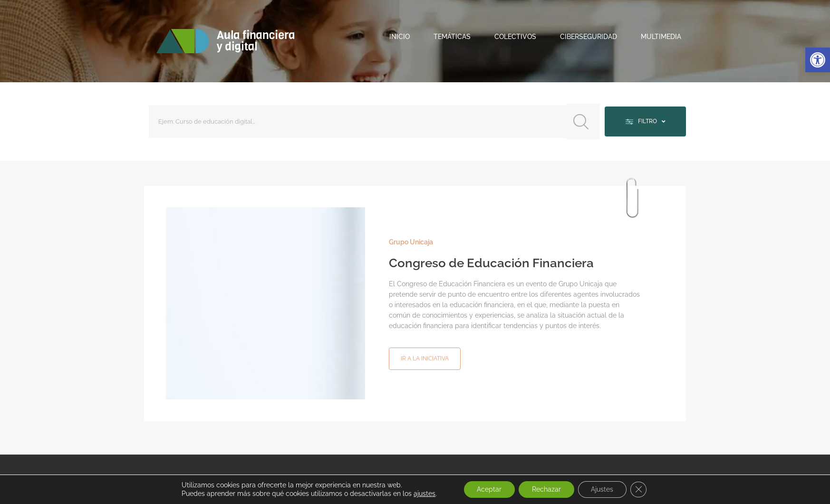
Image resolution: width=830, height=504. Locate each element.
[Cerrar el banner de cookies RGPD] (642, 489)
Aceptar (487, 489)
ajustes (421, 494)
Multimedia (661, 37)
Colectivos (515, 37)
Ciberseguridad (589, 37)
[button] (818, 60)
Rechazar (546, 489)
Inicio (400, 37)
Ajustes (604, 489)
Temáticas (452, 37)
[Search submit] (580, 121)
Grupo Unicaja (411, 240)
